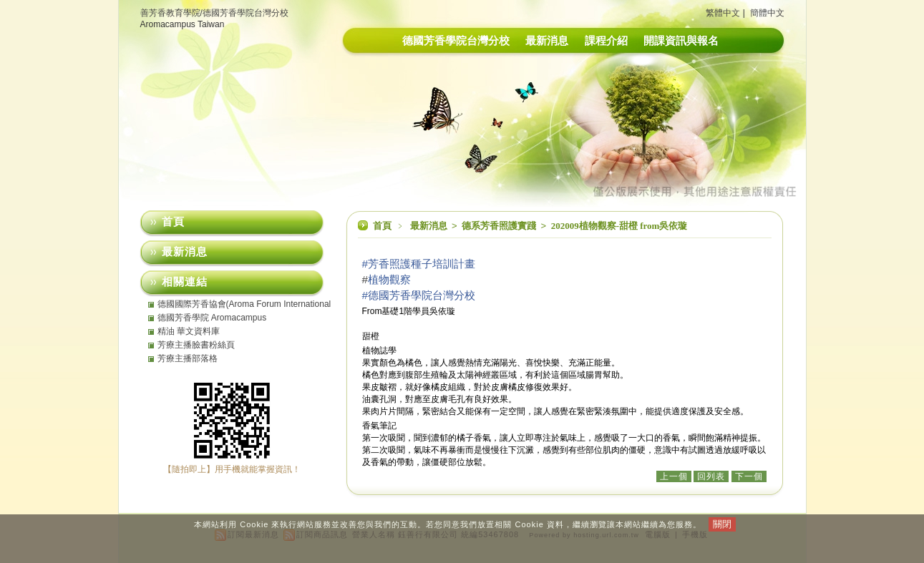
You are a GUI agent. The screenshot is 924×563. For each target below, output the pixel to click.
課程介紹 (606, 40)
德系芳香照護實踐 (500, 226)
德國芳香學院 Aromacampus (212, 318)
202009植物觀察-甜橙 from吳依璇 (619, 226)
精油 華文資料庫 (189, 331)
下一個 (749, 476)
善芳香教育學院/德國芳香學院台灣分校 (214, 13)
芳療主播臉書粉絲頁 (196, 345)
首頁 (382, 226)
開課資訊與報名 (681, 40)
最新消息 (547, 40)
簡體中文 (767, 13)
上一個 (674, 476)
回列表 (711, 476)
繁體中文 (723, 13)
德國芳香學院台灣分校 (456, 40)
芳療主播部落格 (188, 358)
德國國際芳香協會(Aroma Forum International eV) (244, 304)
